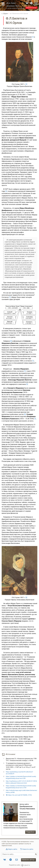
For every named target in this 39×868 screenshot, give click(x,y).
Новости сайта (28, 849)
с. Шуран (5, 14)
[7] (35, 419)
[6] (25, 414)
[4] (11, 341)
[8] (26, 597)
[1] (33, 37)
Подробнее (30, 832)
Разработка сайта (15, 865)
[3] (26, 84)
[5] (27, 384)
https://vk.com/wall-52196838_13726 (20, 795)
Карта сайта (13, 849)
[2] (6, 191)
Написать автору (31, 8)
